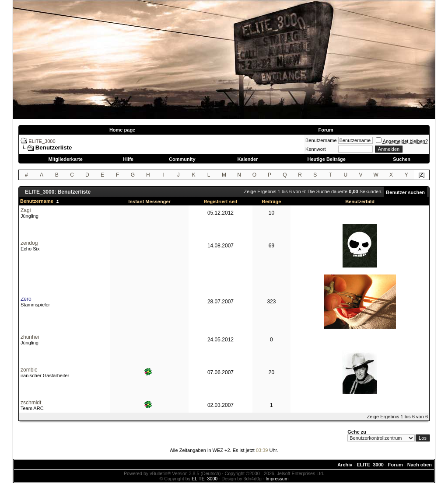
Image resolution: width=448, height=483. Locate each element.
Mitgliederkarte (66, 159)
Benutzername (321, 140)
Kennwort (315, 149)
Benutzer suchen (405, 192)
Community (182, 159)
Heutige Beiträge (326, 159)
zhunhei (30, 337)
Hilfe (128, 159)
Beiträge (271, 202)
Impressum (277, 479)
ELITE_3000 (42, 141)
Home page (122, 130)
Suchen (402, 159)
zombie (29, 370)
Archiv (345, 465)
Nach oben (420, 465)
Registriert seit (220, 202)
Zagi (26, 210)
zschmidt (31, 403)
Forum (325, 130)
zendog (29, 243)
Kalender (247, 159)
